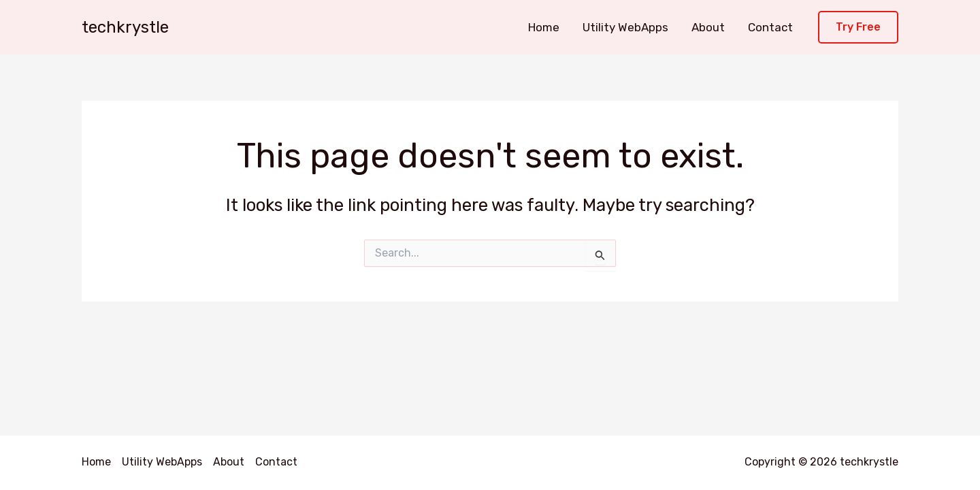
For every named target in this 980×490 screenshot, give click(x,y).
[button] (858, 28)
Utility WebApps (625, 27)
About (708, 27)
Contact (770, 27)
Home (544, 27)
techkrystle (125, 27)
